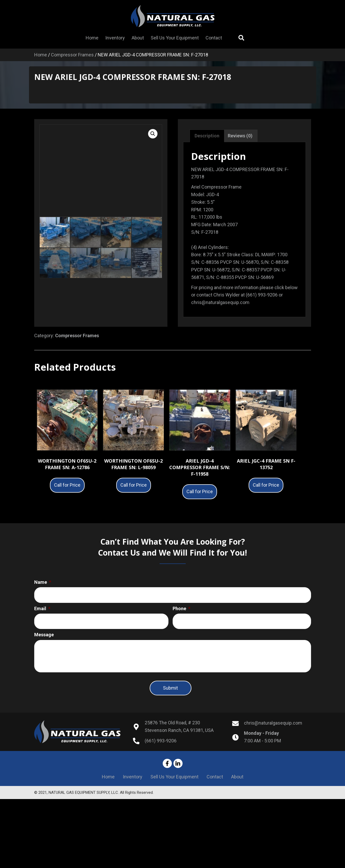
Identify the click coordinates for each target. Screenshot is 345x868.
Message (44, 631)
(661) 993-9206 (161, 746)
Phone (182, 606)
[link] (92, 38)
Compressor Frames (72, 55)
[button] (153, 134)
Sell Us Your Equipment (174, 782)
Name (43, 582)
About (237, 782)
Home (41, 55)
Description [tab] (207, 136)
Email (42, 606)
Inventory (133, 782)
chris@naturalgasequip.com (273, 728)
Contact (215, 782)
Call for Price (67, 485)
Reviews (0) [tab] (240, 136)
